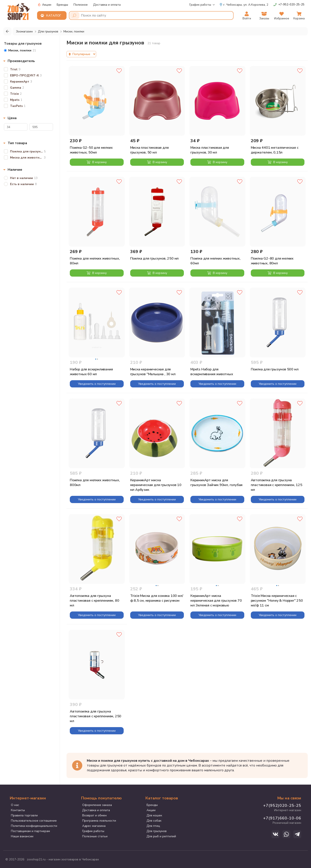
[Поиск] (75, 15)
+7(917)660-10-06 (282, 818)
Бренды (62, 5)
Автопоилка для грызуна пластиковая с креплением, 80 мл (94, 601)
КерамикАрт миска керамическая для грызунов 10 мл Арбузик (156, 485)
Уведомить (97, 384)
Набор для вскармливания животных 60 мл (91, 372)
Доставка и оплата (107, 5)
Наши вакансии (22, 836)
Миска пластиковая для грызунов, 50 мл (150, 150)
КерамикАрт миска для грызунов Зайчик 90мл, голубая (216, 483)
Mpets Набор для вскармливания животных (212, 372)
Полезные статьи (95, 836)
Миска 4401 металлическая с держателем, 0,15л (275, 150)
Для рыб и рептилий (161, 836)
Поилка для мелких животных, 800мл (95, 483)
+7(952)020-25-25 (282, 806)
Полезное (81, 5)
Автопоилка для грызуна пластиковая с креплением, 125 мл (277, 485)
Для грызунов (157, 831)
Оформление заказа (97, 805)
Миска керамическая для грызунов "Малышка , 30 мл (153, 372)
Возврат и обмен (94, 815)
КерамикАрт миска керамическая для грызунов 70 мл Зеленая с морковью (216, 601)
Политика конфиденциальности (34, 826)
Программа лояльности (99, 821)
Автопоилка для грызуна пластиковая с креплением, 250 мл (96, 716)
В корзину (97, 162)
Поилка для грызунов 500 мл (275, 369)
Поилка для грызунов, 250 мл (155, 258)
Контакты (18, 810)
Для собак (154, 821)
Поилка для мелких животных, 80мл (95, 261)
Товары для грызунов (23, 44)
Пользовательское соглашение (34, 821)
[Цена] (16, 127)
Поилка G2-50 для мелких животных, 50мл (91, 150)
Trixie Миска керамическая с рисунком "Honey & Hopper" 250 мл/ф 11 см (277, 601)
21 (20, 50)
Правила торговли (24, 815)
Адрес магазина (94, 826)
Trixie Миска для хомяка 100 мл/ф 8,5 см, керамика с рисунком (157, 598)
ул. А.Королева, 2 (244, 5)
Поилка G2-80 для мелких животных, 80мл (272, 261)
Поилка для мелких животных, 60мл (215, 261)
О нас (15, 805)
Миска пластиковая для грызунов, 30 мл (210, 150)
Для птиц (153, 826)
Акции (44, 5)
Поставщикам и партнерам (30, 831)
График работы (200, 5)
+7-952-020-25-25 (291, 5)
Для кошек (154, 815)
